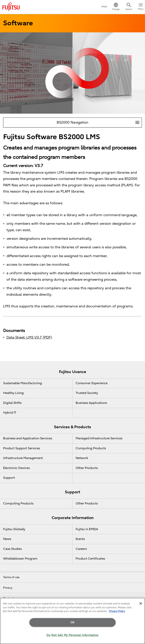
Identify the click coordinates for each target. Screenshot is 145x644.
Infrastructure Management (23, 458)
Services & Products (72, 427)
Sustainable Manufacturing (22, 383)
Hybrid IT (10, 413)
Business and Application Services (28, 438)
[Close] (141, 603)
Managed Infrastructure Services (99, 438)
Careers (81, 549)
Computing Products (91, 448)
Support (9, 478)
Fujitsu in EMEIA (87, 529)
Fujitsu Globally (14, 529)
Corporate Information (73, 518)
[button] (116, 7)
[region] (72, 621)
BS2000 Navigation (99, 121)
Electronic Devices (16, 468)
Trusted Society (87, 393)
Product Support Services (21, 448)
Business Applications (91, 403)
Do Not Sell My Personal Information (72, 635)
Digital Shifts (12, 403)
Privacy (8, 588)
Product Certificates (90, 559)
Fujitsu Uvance (73, 372)
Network (82, 458)
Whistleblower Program (20, 559)
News (7, 539)
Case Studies (12, 549)
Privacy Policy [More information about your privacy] (117, 611)
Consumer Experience (92, 383)
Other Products (87, 468)
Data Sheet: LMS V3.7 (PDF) (29, 337)
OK (72, 622)
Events (80, 539)
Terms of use (11, 577)
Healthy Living (13, 393)
